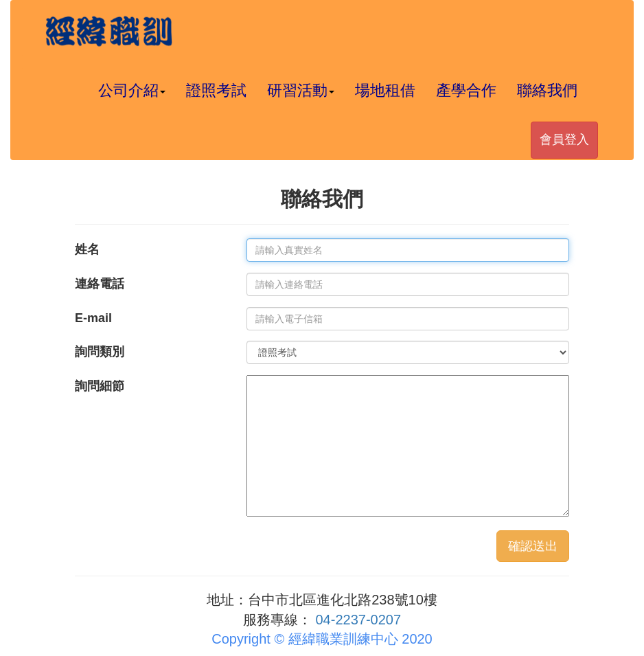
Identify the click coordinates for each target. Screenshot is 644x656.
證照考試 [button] (216, 90)
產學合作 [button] (466, 90)
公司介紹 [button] (132, 90)
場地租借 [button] (385, 90)
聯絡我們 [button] (547, 90)
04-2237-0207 (359, 620)
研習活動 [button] (301, 90)
